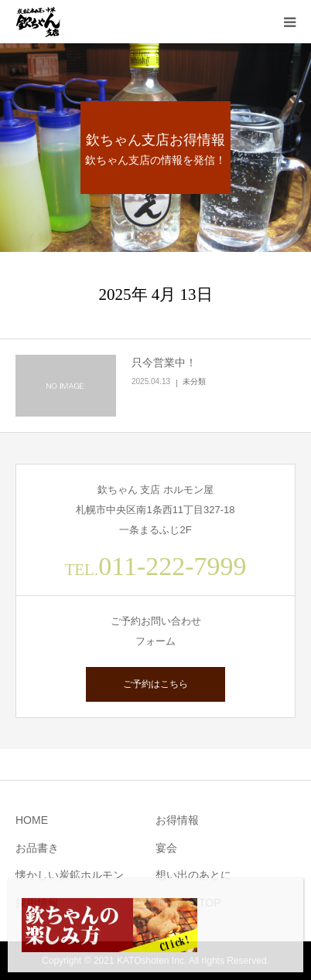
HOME (32, 820)
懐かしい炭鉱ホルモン (70, 875)
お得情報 (177, 820)
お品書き (37, 848)
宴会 (166, 848)
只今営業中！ (164, 362)
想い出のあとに (193, 875)
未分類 (194, 381)
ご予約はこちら (155, 684)
